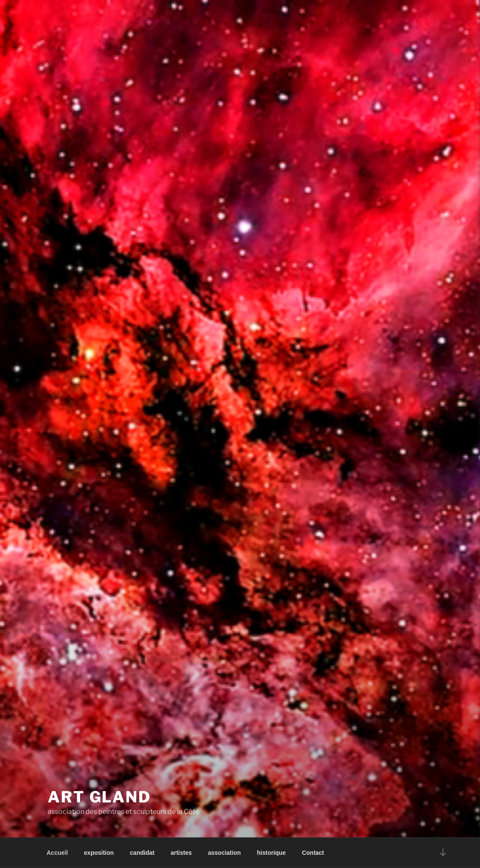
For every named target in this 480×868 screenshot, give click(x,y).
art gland (99, 797)
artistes (181, 853)
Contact (313, 853)
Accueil (57, 853)
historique (271, 853)
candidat (142, 853)
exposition (99, 853)
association (224, 853)
